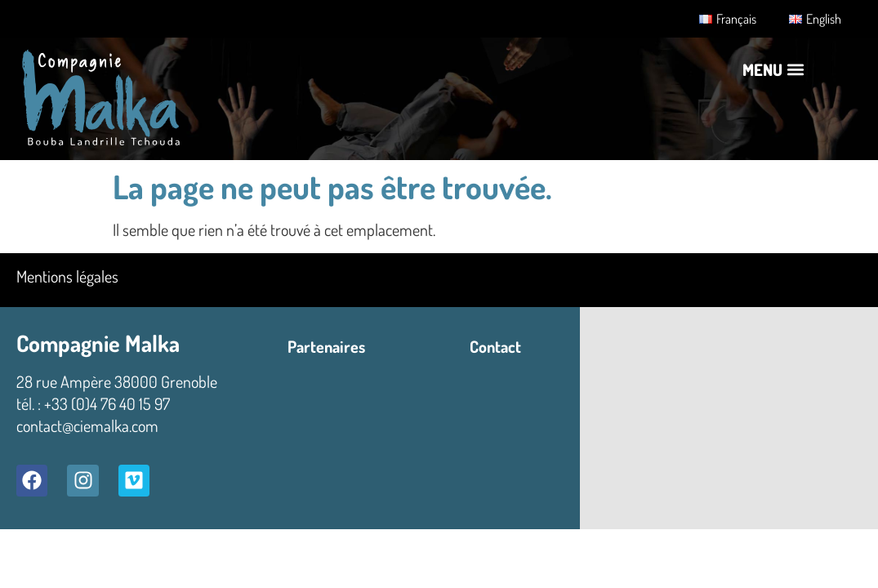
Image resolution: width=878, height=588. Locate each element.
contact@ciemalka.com (87, 425)
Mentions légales (67, 276)
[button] (773, 69)
